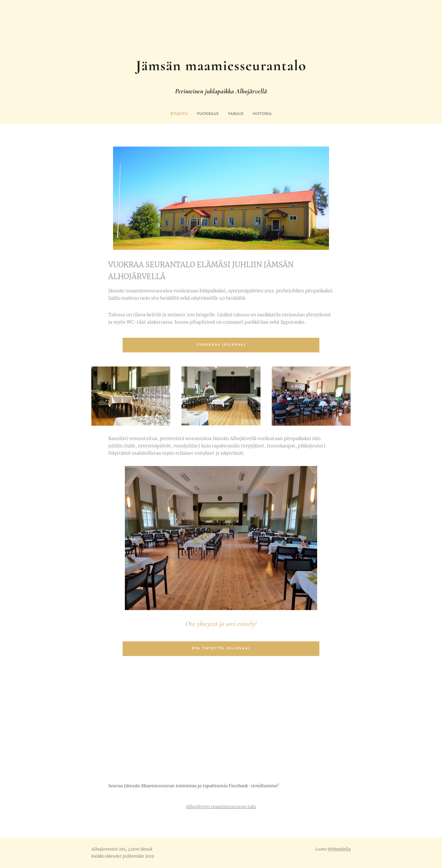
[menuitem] (175, 114)
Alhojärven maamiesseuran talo (221, 807)
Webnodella (339, 849)
